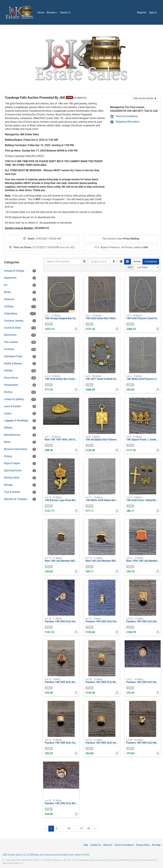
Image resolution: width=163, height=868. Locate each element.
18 (88, 828)
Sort (130, 267)
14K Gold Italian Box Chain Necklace (106, 317)
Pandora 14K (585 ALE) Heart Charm (66, 620)
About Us (108, 845)
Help (86, 845)
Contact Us (96, 845)
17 (81, 828)
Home (41, 12)
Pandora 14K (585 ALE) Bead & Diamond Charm (113, 681)
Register (142, 12)
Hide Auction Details (145, 98)
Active (137, 262)
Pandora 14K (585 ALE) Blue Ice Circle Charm (71, 802)
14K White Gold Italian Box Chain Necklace (110, 499)
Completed (151, 262)
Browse (52, 12)
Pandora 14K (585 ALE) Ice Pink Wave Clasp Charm (115, 741)
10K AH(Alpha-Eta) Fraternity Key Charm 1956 (112, 438)
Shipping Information (125, 122)
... (62, 828)
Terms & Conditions (124, 116)
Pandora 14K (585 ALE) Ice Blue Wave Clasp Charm (74, 741)
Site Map (156, 845)
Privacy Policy (143, 845)
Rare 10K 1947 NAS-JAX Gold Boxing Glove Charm (74, 438)
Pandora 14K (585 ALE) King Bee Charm (108, 620)
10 (69, 828)
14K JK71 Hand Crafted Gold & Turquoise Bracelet (114, 378)
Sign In (153, 12)
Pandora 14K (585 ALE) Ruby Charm (65, 681)
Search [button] (66, 12)
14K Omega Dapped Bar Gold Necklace (67, 317)
